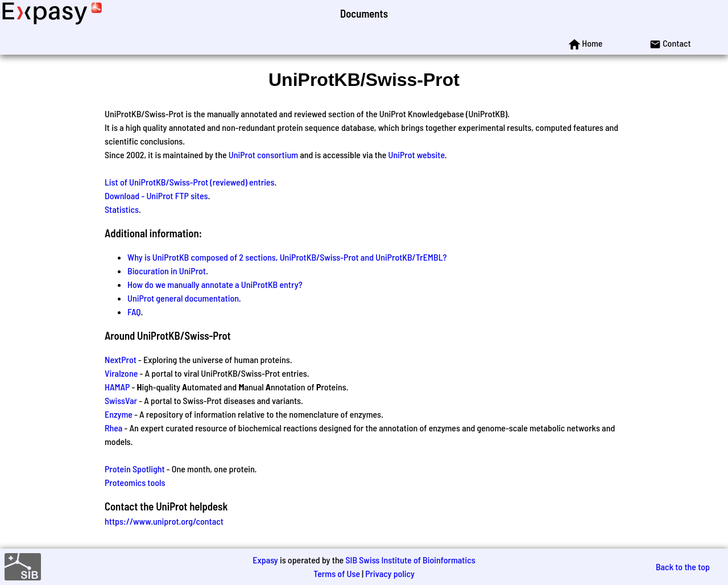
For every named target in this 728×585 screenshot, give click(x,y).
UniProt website (417, 155)
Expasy (265, 560)
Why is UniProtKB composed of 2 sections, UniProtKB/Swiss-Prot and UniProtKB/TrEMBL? (287, 257)
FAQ (134, 312)
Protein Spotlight (135, 469)
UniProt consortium (263, 155)
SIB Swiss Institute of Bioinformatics (410, 560)
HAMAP (117, 387)
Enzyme (119, 414)
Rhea (113, 428)
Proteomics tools (135, 482)
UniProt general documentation (183, 298)
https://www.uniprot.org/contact (164, 521)
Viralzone (121, 373)
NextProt (121, 359)
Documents (364, 13)
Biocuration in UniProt (167, 271)
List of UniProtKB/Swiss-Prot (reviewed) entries (189, 182)
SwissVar (121, 400)
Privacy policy (390, 573)
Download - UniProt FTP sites (156, 195)
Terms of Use (337, 573)
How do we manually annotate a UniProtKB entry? (215, 284)
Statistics (122, 209)
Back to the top (683, 567)
